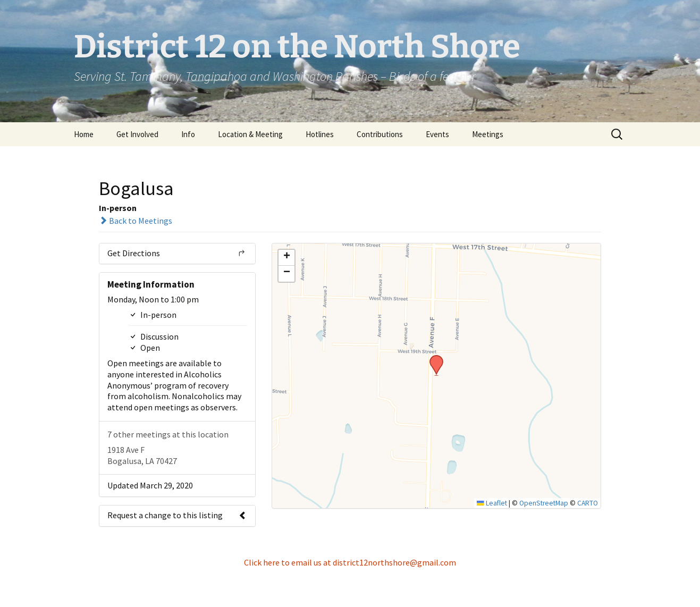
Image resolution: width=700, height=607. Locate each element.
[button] (433, 358)
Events (437, 134)
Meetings (488, 134)
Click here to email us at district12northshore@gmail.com (350, 562)
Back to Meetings (136, 221)
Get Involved (137, 134)
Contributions (380, 134)
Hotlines (320, 134)
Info (188, 134)
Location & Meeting (250, 134)
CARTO (588, 503)
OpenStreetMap (544, 503)
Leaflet (492, 503)
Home (84, 134)
